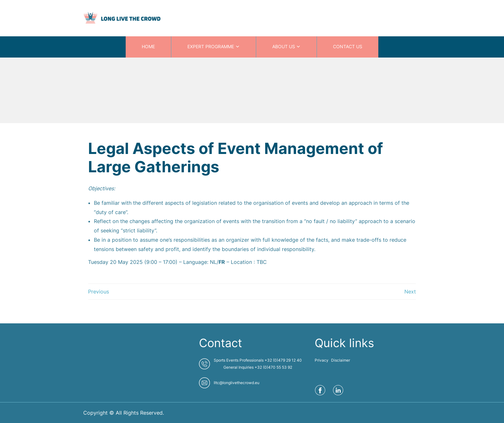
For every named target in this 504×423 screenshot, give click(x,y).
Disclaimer (341, 360)
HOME (148, 46)
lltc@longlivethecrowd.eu (237, 383)
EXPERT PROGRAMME (211, 46)
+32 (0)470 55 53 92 (273, 367)
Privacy (322, 360)
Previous (99, 292)
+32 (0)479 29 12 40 (283, 360)
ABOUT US (284, 46)
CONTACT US (348, 46)
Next (410, 292)
